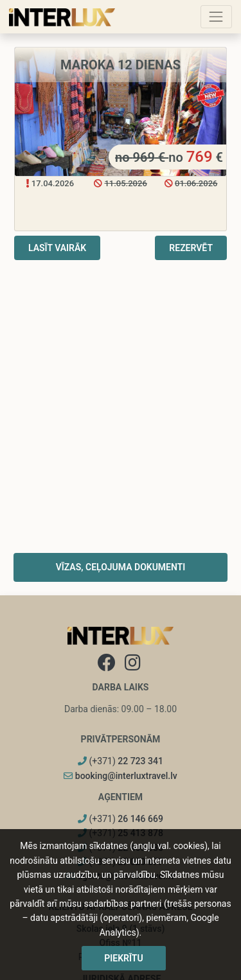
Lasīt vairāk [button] (57, 248)
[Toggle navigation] (216, 16)
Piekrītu (123, 958)
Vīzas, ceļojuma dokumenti (121, 567)
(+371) (121, 761)
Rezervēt (191, 248)
